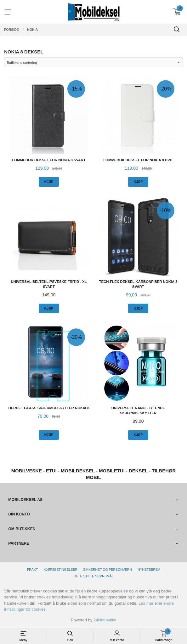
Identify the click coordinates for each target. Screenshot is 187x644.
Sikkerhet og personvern (108, 570)
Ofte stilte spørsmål (94, 576)
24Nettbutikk (105, 620)
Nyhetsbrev (149, 570)
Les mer (146, 603)
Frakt (32, 570)
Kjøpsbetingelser (60, 570)
